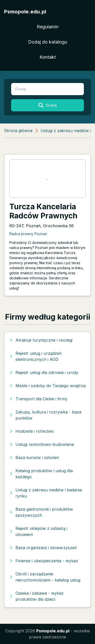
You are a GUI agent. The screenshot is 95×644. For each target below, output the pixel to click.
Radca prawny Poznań (28, 234)
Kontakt (48, 57)
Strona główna (18, 131)
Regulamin (48, 27)
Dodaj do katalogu (48, 42)
